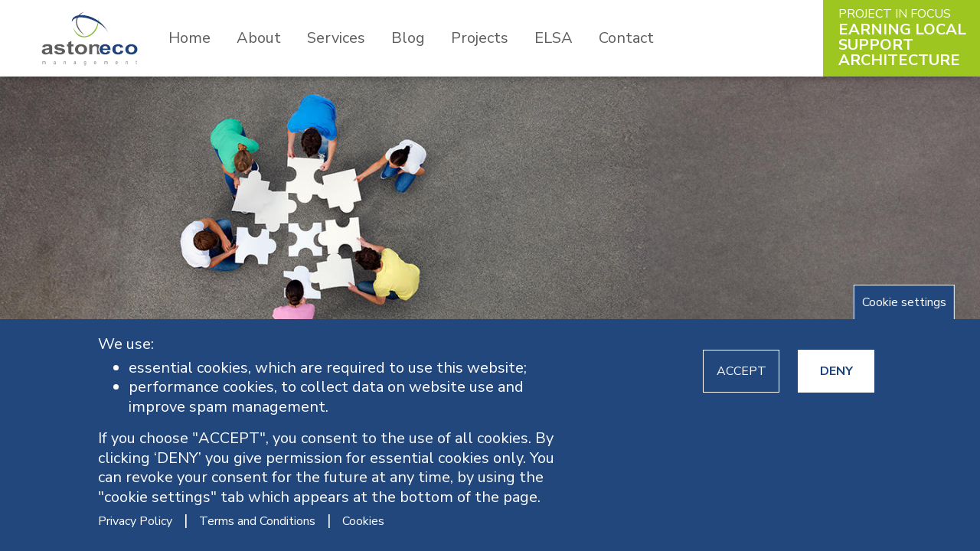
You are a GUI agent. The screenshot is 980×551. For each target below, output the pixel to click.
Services (336, 38)
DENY (836, 371)
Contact (626, 38)
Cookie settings (904, 302)
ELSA (554, 38)
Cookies (363, 521)
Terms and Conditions (257, 521)
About (259, 38)
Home (189, 38)
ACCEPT (742, 371)
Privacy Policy (135, 521)
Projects (480, 38)
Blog (408, 38)
